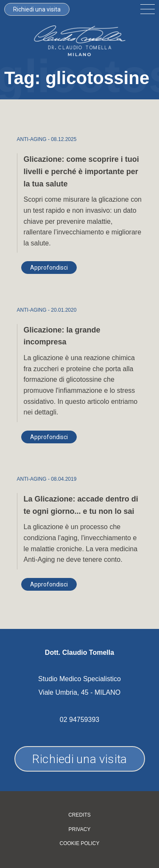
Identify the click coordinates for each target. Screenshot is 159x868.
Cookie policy (79, 844)
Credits (79, 815)
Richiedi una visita (37, 9)
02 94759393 (79, 720)
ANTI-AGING (32, 139)
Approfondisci (49, 268)
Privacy (80, 830)
